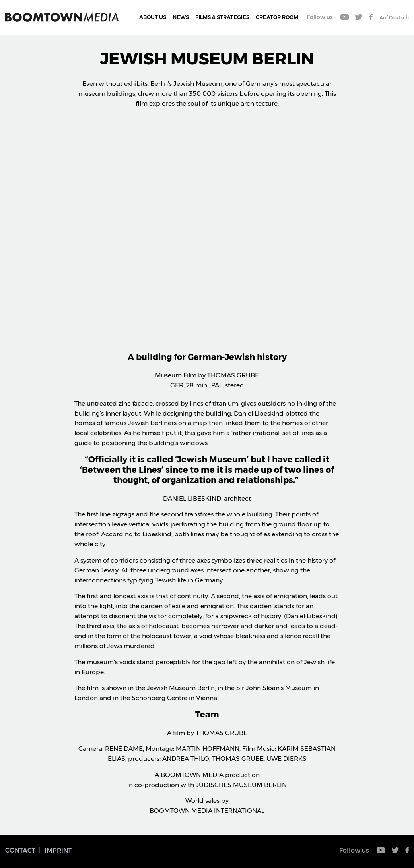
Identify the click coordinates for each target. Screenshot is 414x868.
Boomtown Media (62, 17)
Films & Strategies (222, 17)
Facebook (371, 17)
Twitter (359, 17)
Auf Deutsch (394, 18)
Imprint (58, 850)
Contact (20, 850)
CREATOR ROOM (277, 17)
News (181, 17)
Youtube (345, 17)
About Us (153, 17)
